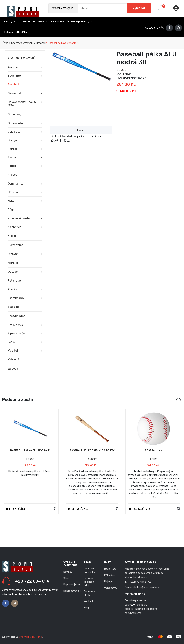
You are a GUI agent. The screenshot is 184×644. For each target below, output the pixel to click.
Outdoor (13, 272)
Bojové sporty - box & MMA (22, 104)
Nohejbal (14, 263)
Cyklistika (14, 132)
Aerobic (13, 67)
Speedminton (17, 316)
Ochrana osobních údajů (89, 582)
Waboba (13, 369)
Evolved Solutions (30, 637)
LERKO (154, 459)
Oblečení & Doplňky (17, 32)
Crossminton (16, 123)
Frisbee (13, 175)
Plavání (13, 289)
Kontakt (89, 601)
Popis (81, 130)
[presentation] (177, 400)
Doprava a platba (90, 593)
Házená (13, 192)
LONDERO (92, 459)
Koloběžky (14, 227)
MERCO (121, 70)
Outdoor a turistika (33, 22)
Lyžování (13, 254)
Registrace (110, 569)
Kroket (12, 236)
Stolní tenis (15, 325)
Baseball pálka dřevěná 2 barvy (92, 450)
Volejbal (13, 351)
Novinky (68, 572)
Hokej (11, 201)
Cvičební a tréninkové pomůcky (72, 22)
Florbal (12, 157)
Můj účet (109, 582)
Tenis (11, 342)
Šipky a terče (16, 333)
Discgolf (13, 140)
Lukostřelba (15, 245)
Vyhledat (139, 8)
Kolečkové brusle (19, 218)
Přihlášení (110, 575)
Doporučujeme (72, 585)
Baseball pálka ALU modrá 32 (30, 450)
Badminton (15, 76)
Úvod (5, 43)
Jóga (11, 210)
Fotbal (12, 166)
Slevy (67, 578)
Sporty (10, 22)
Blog (86, 608)
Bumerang (15, 114)
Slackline (14, 307)
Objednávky (111, 588)
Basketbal (14, 93)
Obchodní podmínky (89, 571)
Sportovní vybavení (22, 43)
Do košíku (16, 509)
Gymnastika (16, 184)
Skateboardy (16, 298)
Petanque (14, 281)
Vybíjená (13, 359)
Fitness (13, 149)
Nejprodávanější (72, 591)
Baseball (41, 43)
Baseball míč (154, 450)
